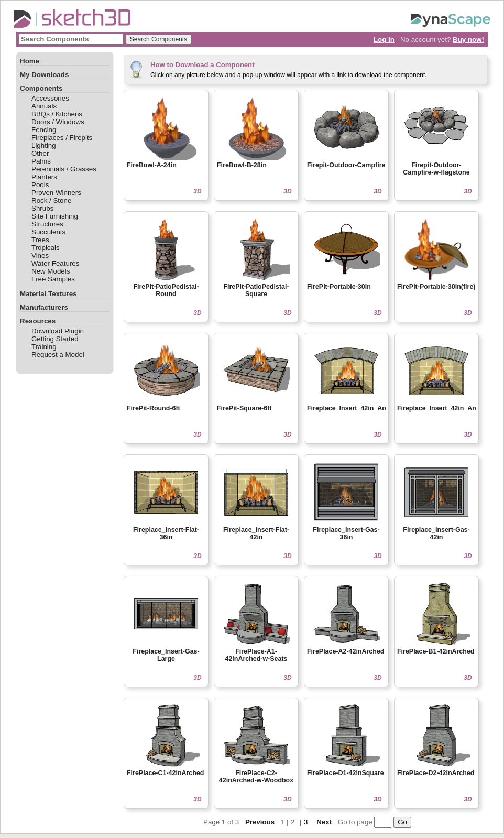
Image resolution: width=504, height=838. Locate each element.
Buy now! (468, 40)
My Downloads (44, 75)
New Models (51, 271)
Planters (44, 177)
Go (402, 822)
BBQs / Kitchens (57, 114)
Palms (41, 161)
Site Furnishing (55, 216)
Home (30, 61)
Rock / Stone (51, 200)
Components (41, 88)
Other (40, 153)
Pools (40, 185)
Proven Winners (56, 193)
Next (324, 822)
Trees (40, 240)
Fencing (44, 130)
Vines (40, 255)
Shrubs (42, 208)
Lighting (44, 145)
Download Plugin (58, 331)
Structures (47, 224)
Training (44, 347)
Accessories (50, 98)
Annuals (44, 106)
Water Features (55, 263)
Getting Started (55, 339)
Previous (260, 822)
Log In (384, 40)
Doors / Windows (58, 122)
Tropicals (46, 248)
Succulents (48, 232)
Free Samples (53, 279)
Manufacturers (44, 307)
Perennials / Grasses (64, 169)
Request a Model (58, 355)
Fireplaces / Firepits (62, 138)
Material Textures (48, 294)
